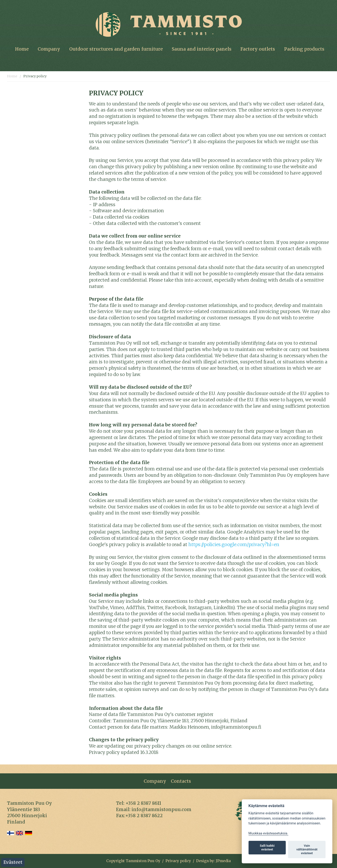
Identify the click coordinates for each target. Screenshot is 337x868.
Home (22, 49)
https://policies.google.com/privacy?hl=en (234, 544)
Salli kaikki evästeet (267, 848)
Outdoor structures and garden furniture (116, 49)
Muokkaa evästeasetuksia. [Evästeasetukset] (268, 833)
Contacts (181, 781)
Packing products (304, 49)
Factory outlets (258, 49)
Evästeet (13, 862)
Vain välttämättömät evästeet (307, 849)
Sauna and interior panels (202, 49)
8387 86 (148, 803)
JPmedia (223, 861)
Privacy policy (35, 76)
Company (49, 49)
